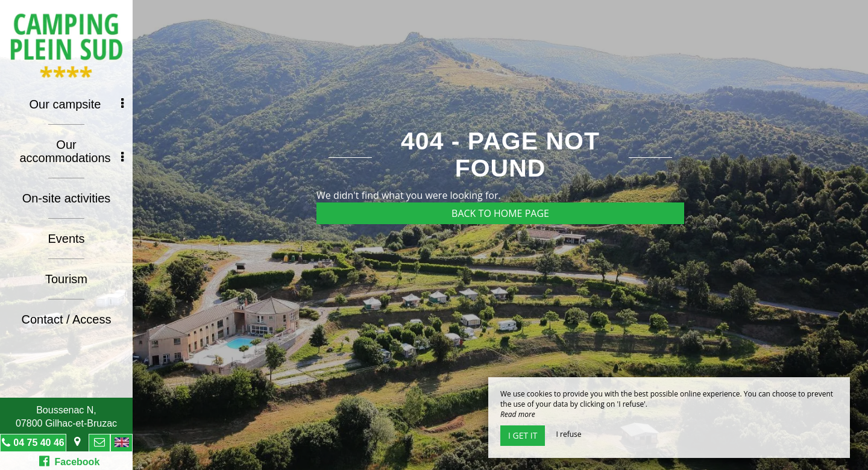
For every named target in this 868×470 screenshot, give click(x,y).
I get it (523, 435)
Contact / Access (67, 319)
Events (66, 239)
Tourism (66, 279)
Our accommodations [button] (71, 151)
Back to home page (500, 213)
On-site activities (67, 198)
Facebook (70, 461)
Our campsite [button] (77, 104)
